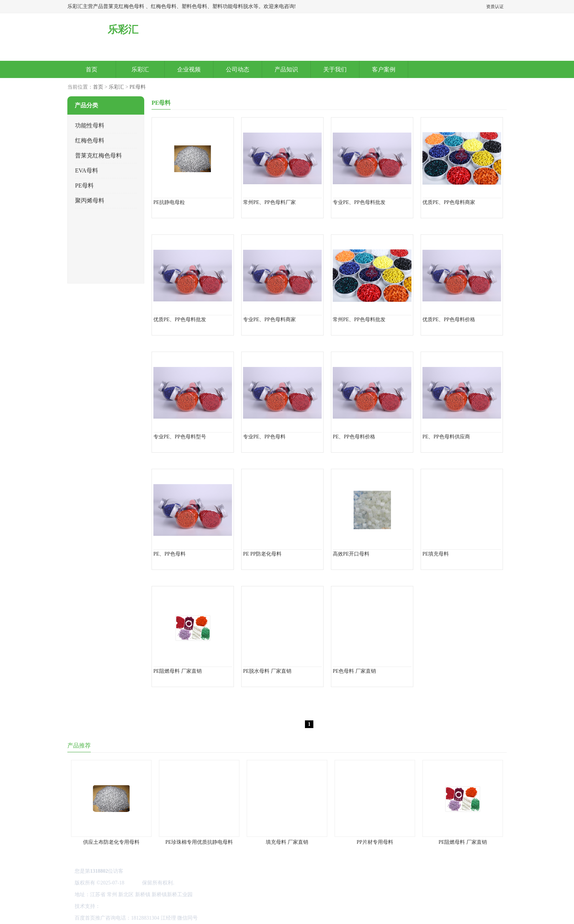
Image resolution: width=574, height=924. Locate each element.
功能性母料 (90, 125)
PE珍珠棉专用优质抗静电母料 (199, 842)
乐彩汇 (140, 69)
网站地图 (112, 906)
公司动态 (238, 69)
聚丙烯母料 (90, 201)
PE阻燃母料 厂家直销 (463, 842)
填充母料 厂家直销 (287, 842)
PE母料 (138, 87)
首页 (92, 69)
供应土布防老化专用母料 (111, 842)
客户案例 (384, 69)
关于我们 (335, 69)
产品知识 (286, 69)
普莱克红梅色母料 (98, 155)
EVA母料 (87, 170)
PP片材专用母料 (375, 842)
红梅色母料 (90, 140)
